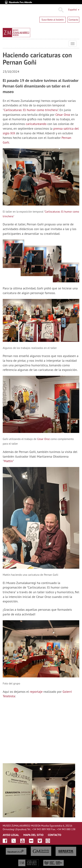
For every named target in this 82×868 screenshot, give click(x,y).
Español (74, 10)
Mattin (8, 461)
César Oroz (63, 115)
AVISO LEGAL (11, 835)
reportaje (36, 692)
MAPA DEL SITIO (33, 835)
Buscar (61, 10)
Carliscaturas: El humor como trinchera (31, 110)
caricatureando (36, 124)
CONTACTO (54, 835)
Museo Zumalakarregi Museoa (5, 44)
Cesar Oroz (43, 439)
